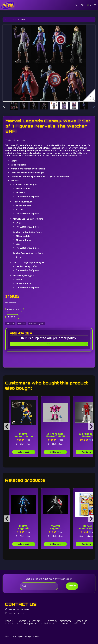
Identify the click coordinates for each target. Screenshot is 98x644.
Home (6, 19)
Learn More (49, 344)
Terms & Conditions (58, 621)
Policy (9, 621)
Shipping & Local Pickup (39, 624)
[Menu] (95, 5)
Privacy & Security (29, 621)
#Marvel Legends (36, 324)
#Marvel (22, 324)
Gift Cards (80, 624)
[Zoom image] (93, 99)
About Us (81, 621)
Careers (64, 624)
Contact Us (12, 624)
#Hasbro (10, 324)
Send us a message (16, 613)
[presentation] (7, 427)
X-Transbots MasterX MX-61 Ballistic (55, 436)
